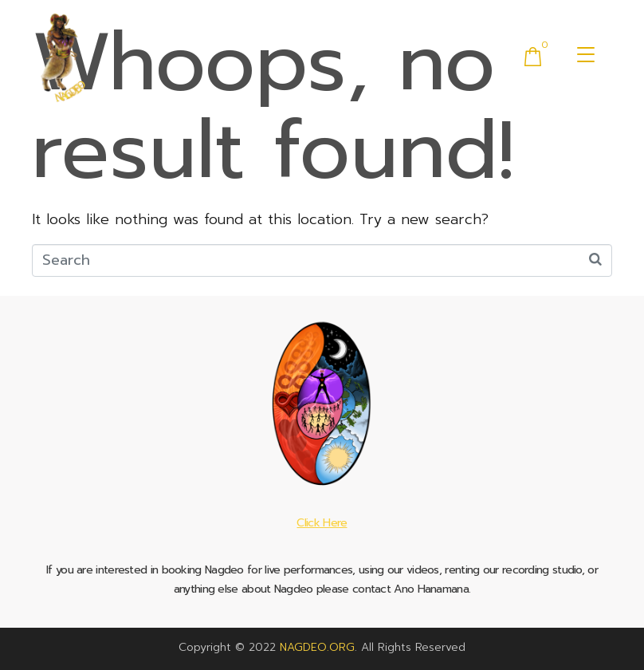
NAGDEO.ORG (317, 647)
